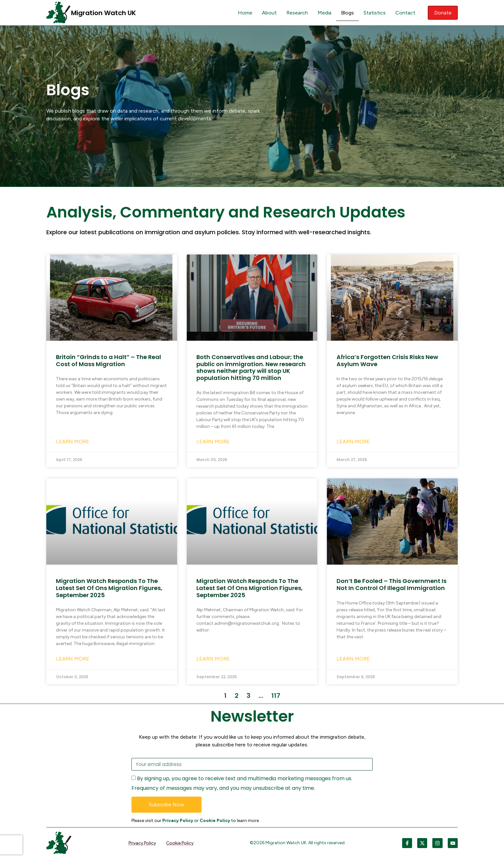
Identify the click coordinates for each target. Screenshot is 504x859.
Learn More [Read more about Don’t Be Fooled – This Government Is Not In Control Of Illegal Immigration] (353, 659)
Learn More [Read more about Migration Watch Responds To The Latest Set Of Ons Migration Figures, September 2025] (73, 659)
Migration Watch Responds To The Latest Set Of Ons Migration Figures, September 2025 (109, 588)
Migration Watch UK (104, 13)
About (268, 13)
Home (244, 13)
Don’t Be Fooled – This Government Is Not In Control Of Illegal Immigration (392, 584)
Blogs (346, 13)
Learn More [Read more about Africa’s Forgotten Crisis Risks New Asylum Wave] (353, 442)
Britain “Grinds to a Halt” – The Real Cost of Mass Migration (108, 360)
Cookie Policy (215, 821)
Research (296, 13)
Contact (404, 13)
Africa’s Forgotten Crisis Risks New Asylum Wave (387, 360)
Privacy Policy (178, 821)
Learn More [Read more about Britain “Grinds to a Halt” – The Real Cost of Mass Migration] (73, 442)
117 (276, 696)
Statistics (374, 13)
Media (324, 13)
